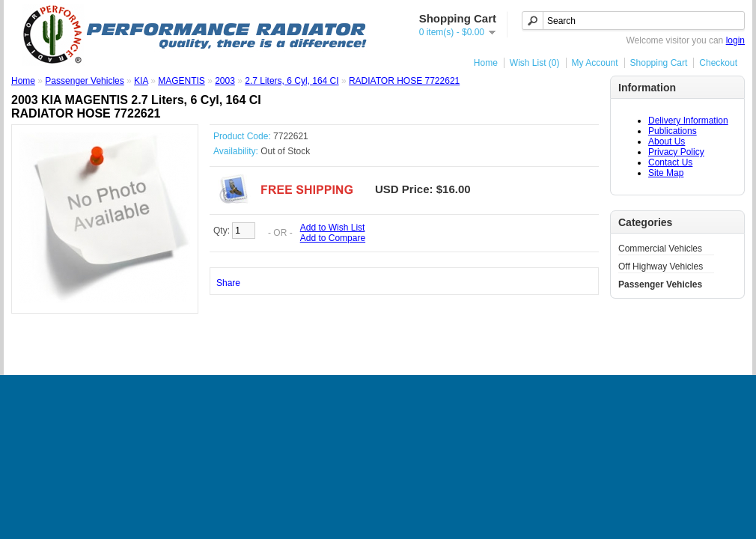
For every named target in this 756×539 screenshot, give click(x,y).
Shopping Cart (659, 63)
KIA (141, 81)
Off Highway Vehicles (661, 267)
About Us (667, 141)
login (735, 40)
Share (228, 283)
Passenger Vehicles (660, 284)
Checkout (718, 63)
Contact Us (670, 162)
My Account (595, 63)
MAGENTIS (182, 81)
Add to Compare (333, 238)
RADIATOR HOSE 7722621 (404, 81)
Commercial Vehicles (660, 249)
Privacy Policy (676, 152)
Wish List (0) (535, 63)
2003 (225, 81)
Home (486, 63)
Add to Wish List (333, 228)
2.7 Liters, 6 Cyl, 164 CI (292, 81)
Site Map (666, 173)
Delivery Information (688, 121)
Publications (673, 131)
